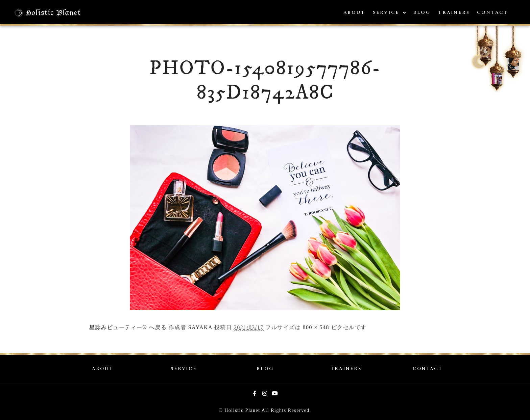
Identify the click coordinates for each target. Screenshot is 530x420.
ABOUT (103, 369)
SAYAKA (200, 327)
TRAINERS (346, 369)
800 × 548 (316, 327)
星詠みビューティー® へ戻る (128, 327)
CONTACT (428, 369)
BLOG (265, 369)
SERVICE (184, 369)
